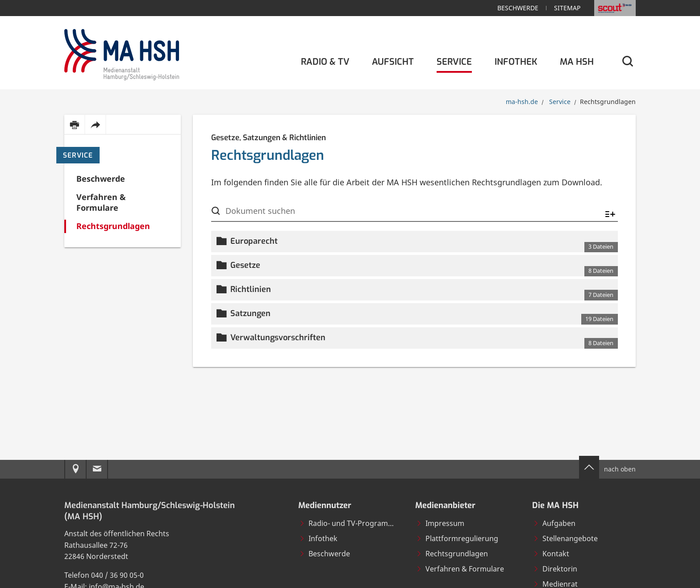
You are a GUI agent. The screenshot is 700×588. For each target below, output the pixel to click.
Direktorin (555, 569)
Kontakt (551, 554)
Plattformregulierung (457, 538)
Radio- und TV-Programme (349, 523)
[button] (415, 242)
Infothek (318, 538)
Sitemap (567, 8)
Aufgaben (554, 523)
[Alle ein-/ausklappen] (610, 215)
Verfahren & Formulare (460, 569)
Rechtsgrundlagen (452, 554)
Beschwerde (518, 8)
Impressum (440, 523)
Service (78, 155)
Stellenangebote (565, 538)
